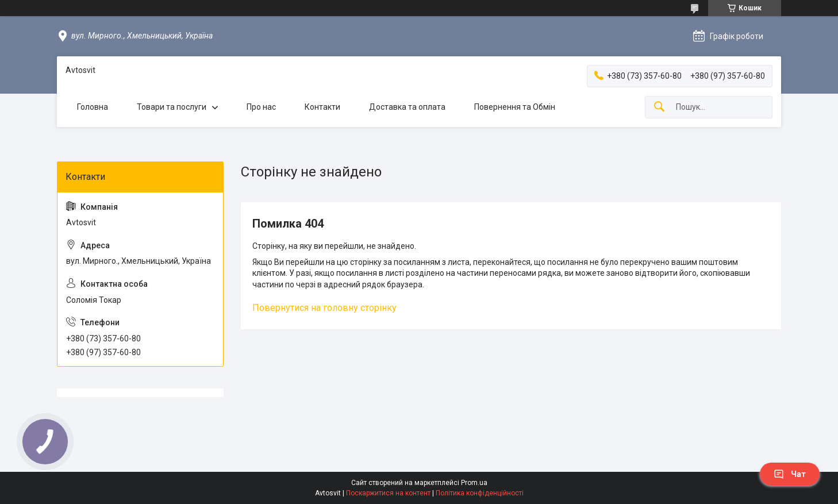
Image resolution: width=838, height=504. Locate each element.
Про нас (261, 107)
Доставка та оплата (407, 107)
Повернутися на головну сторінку (324, 308)
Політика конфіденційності (480, 493)
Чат (790, 474)
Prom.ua (474, 483)
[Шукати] (659, 107)
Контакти (322, 107)
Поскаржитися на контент (388, 493)
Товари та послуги (172, 107)
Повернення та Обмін (515, 107)
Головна (93, 107)
